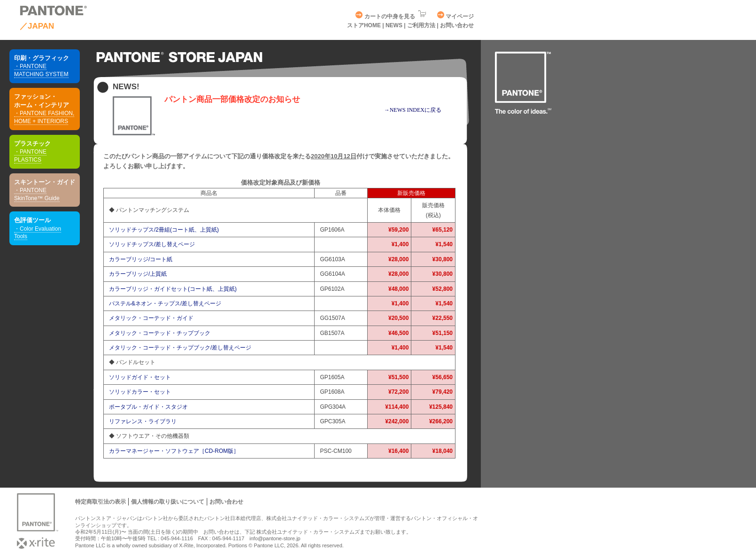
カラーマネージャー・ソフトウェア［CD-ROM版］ (174, 451)
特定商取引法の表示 (100, 502)
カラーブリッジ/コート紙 (141, 259)
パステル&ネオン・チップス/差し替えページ (165, 303)
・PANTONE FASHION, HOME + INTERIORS (44, 117)
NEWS (395, 25)
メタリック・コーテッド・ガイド (151, 318)
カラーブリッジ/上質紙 (138, 274)
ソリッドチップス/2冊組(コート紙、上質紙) (164, 230)
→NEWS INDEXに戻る (413, 110)
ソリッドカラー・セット (140, 392)
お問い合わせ (457, 25)
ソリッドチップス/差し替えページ (152, 244)
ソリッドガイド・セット (140, 377)
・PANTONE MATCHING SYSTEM (41, 70)
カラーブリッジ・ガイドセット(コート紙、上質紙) (173, 289)
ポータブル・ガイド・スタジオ (148, 407)
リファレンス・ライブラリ (143, 421)
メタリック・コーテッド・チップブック (160, 333)
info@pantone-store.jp (275, 538)
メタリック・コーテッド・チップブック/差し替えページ (180, 348)
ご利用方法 (421, 25)
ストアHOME (364, 25)
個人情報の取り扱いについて (168, 502)
